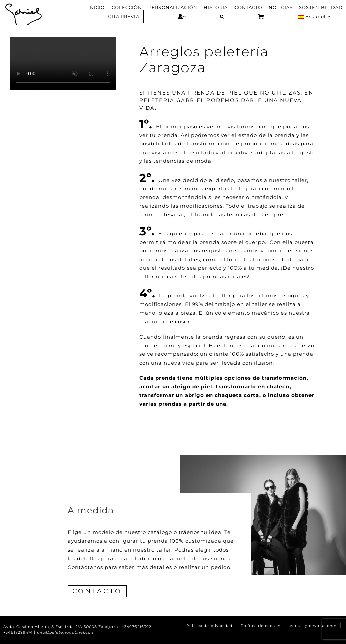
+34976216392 (137, 627)
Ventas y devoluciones (313, 626)
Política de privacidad (209, 626)
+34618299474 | (20, 632)
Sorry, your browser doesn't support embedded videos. (63, 63)
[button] (222, 17)
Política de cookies (261, 626)
